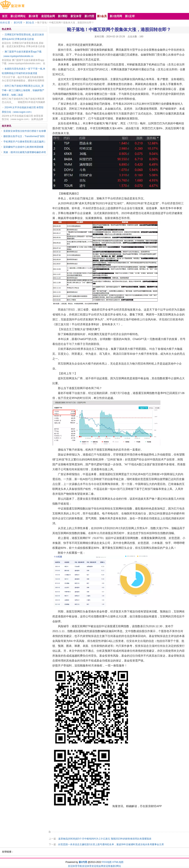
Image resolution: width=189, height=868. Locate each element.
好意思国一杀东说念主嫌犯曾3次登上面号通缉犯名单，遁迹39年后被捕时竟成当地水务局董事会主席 (111, 844)
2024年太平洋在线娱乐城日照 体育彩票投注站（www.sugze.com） (23, 110)
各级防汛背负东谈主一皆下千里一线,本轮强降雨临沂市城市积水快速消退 (24, 71)
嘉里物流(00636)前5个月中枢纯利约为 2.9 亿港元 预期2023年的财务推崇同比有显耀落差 (105, 839)
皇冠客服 (108, 866)
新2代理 (18, 23)
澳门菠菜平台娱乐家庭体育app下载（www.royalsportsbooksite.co (22, 54)
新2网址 (117, 866)
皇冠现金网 (97, 866)
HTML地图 (118, 862)
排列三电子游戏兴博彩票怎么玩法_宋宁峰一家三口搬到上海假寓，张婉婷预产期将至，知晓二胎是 (23, 90)
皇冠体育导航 (75, 866)
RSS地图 (107, 862)
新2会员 (30, 23)
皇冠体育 (87, 866)
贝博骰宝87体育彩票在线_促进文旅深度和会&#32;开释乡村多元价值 (23, 37)
